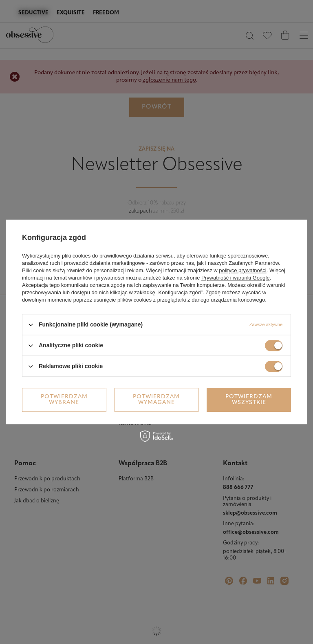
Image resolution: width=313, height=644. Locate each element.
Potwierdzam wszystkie (249, 400)
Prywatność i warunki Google (236, 278)
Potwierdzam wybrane (64, 400)
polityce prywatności (242, 270)
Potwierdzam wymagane (156, 400)
